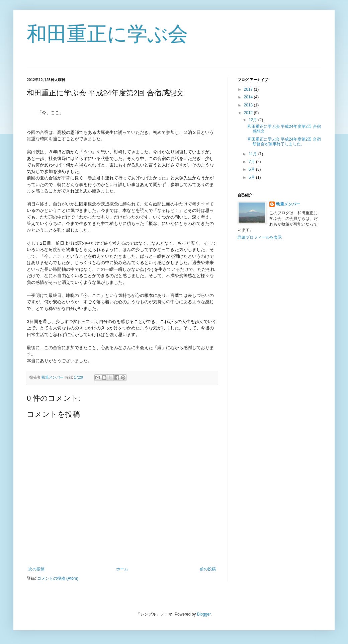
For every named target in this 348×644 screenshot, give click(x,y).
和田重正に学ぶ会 (107, 34)
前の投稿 (208, 569)
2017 (249, 89)
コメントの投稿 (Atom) (58, 578)
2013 (249, 105)
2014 (249, 97)
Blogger (204, 614)
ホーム (122, 569)
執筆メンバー (288, 204)
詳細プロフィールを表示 (260, 237)
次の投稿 (36, 569)
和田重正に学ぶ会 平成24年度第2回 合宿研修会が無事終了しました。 (284, 142)
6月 (252, 169)
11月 (253, 154)
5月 (252, 177)
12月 (253, 120)
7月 (252, 162)
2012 (249, 113)
